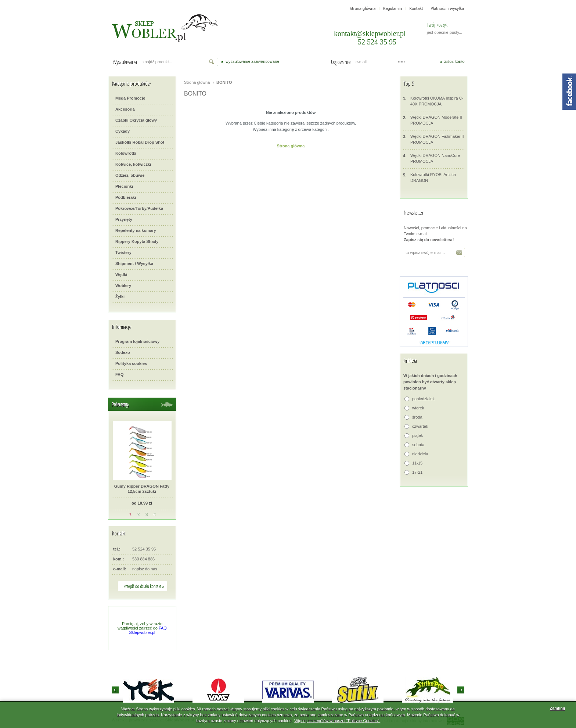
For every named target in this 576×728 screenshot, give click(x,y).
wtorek (418, 408)
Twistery (123, 252)
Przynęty (124, 219)
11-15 (417, 463)
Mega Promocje (130, 98)
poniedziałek (423, 399)
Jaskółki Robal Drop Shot (140, 142)
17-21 (417, 472)
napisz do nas (145, 569)
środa (417, 417)
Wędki (121, 275)
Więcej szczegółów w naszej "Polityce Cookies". (337, 721)
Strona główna (197, 82)
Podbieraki (126, 197)
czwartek (420, 426)
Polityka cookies (131, 363)
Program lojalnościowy (137, 341)
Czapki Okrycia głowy (136, 120)
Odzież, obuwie (130, 175)
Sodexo (123, 352)
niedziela (420, 454)
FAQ (120, 374)
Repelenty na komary (136, 230)
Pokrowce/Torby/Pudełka (139, 208)
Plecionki (124, 186)
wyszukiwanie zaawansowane (252, 61)
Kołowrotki (126, 153)
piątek (417, 435)
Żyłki (120, 297)
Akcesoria (125, 109)
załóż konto (454, 61)
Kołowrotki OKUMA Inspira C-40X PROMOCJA (433, 101)
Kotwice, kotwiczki (133, 164)
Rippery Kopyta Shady (137, 241)
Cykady (123, 131)
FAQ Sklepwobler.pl (148, 630)
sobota (418, 445)
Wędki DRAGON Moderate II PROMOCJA (433, 120)
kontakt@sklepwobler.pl (370, 33)
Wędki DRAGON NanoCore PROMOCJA (431, 158)
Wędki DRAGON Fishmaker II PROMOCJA (433, 139)
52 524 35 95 (377, 42)
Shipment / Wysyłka (134, 263)
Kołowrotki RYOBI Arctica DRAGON (429, 177)
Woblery (123, 286)
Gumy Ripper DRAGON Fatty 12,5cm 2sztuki (142, 489)
